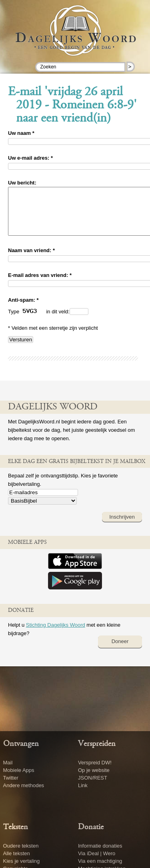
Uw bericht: (22, 183)
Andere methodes (24, 785)
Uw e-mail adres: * (30, 158)
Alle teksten (17, 853)
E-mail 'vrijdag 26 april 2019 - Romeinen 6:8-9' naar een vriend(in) (72, 106)
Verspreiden (97, 744)
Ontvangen (21, 744)
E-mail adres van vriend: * (40, 285)
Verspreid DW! (95, 763)
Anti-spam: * (23, 310)
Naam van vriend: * (31, 260)
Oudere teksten (21, 846)
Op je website (94, 770)
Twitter (11, 778)
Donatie (91, 827)
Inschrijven (122, 526)
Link (83, 785)
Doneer (120, 651)
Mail (8, 763)
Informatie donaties (100, 846)
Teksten (16, 827)
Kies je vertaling (22, 861)
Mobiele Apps (19, 770)
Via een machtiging (100, 861)
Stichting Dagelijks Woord (56, 634)
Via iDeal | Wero (97, 853)
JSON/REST (93, 778)
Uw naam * (21, 133)
